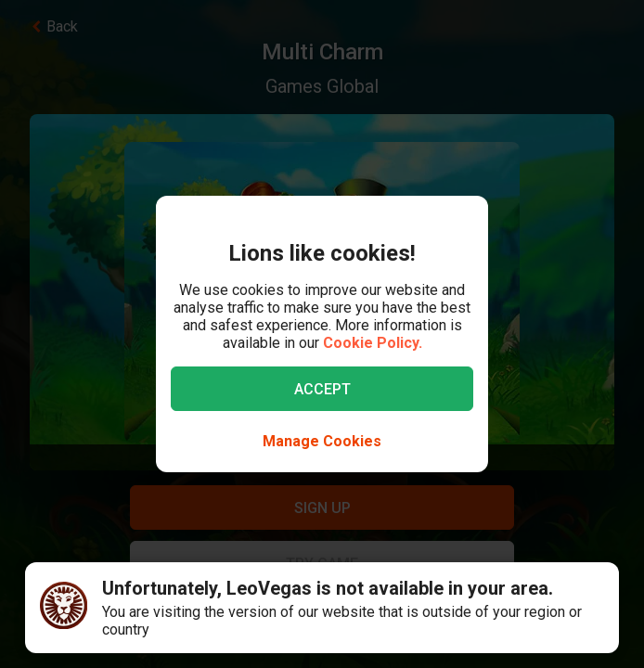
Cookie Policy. (373, 343)
